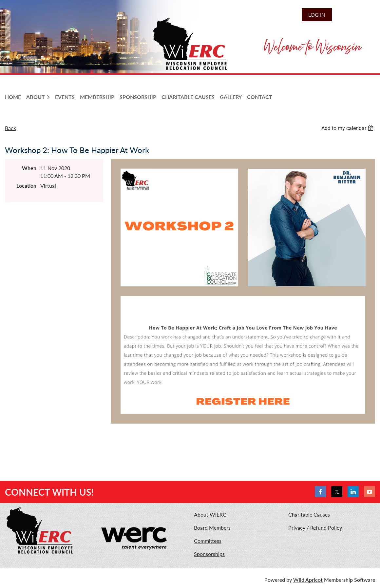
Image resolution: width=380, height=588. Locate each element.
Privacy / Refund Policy (315, 528)
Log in (317, 15)
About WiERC (210, 514)
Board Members (212, 528)
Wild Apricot (308, 580)
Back (10, 128)
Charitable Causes (309, 514)
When (29, 168)
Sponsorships (209, 554)
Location (26, 186)
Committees (208, 541)
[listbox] (348, 128)
